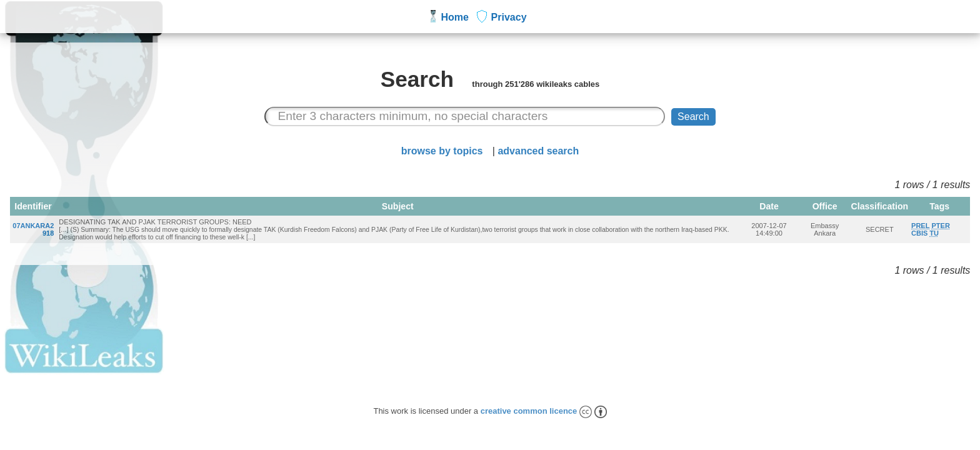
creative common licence (544, 411)
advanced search (538, 151)
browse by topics (442, 151)
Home (455, 17)
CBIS (919, 233)
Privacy (509, 17)
